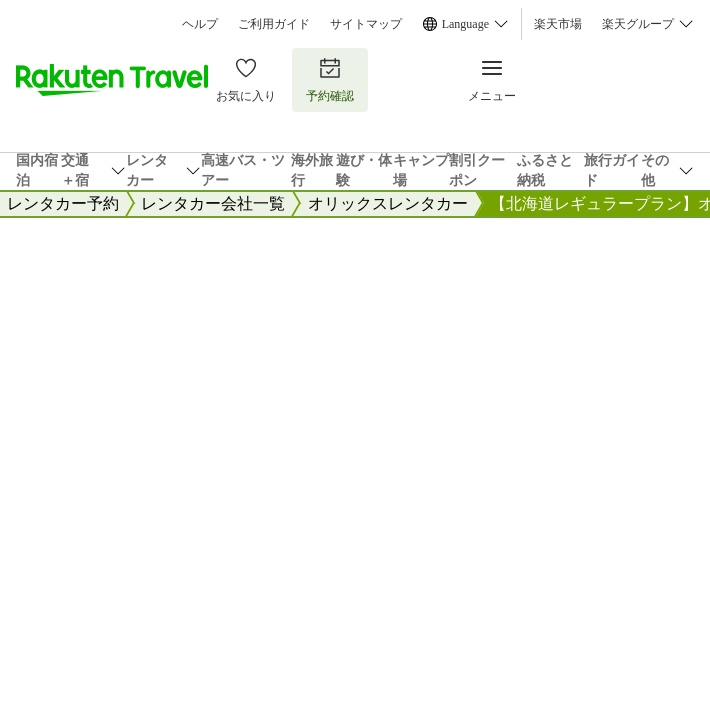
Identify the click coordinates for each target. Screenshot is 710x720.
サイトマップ (366, 24)
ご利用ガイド (274, 24)
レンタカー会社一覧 (213, 203)
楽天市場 (558, 24)
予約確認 (330, 79)
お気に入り (246, 79)
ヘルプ (200, 24)
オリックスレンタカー (388, 203)
